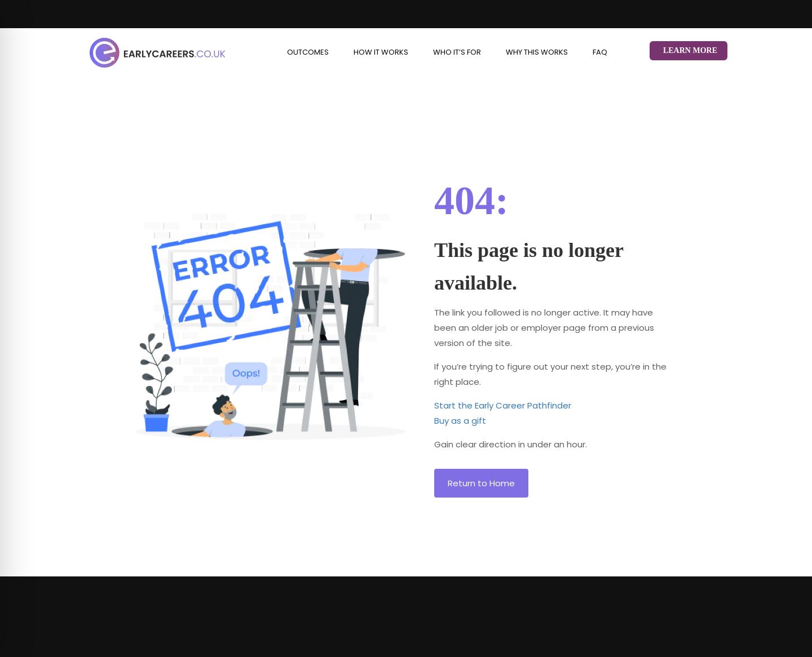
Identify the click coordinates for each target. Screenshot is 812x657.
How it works (381, 52)
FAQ (600, 52)
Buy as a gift (460, 421)
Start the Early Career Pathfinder (503, 405)
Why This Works (537, 52)
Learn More (690, 50)
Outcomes (308, 52)
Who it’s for (457, 52)
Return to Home (481, 483)
